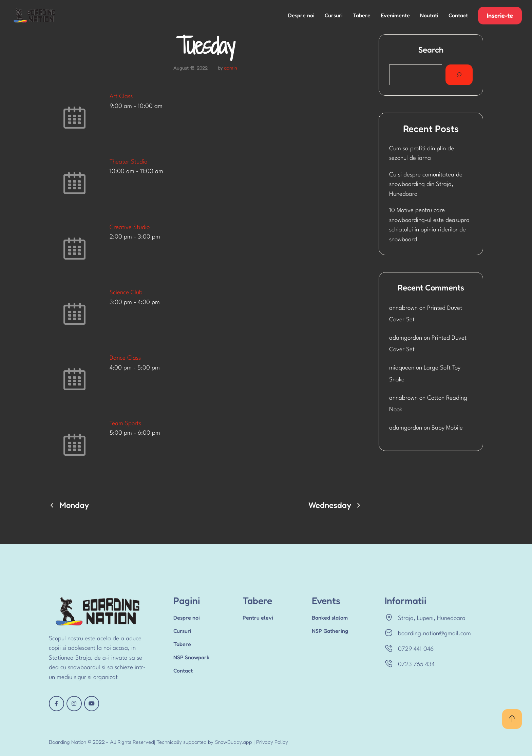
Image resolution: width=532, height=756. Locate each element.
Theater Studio (128, 162)
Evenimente (395, 15)
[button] (500, 16)
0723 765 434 (416, 665)
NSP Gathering (330, 631)
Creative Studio (130, 228)
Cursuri (334, 15)
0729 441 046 (416, 649)
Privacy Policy (272, 742)
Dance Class (125, 358)
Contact (458, 15)
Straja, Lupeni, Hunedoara (432, 618)
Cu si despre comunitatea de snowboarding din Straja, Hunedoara (426, 185)
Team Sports (125, 424)
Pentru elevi (258, 618)
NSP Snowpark (191, 657)
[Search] (459, 75)
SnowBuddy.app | (235, 742)
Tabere (362, 15)
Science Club (126, 293)
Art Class (121, 97)
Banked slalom (330, 618)
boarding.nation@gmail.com (434, 634)
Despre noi (301, 15)
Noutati (429, 15)
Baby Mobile (447, 428)
